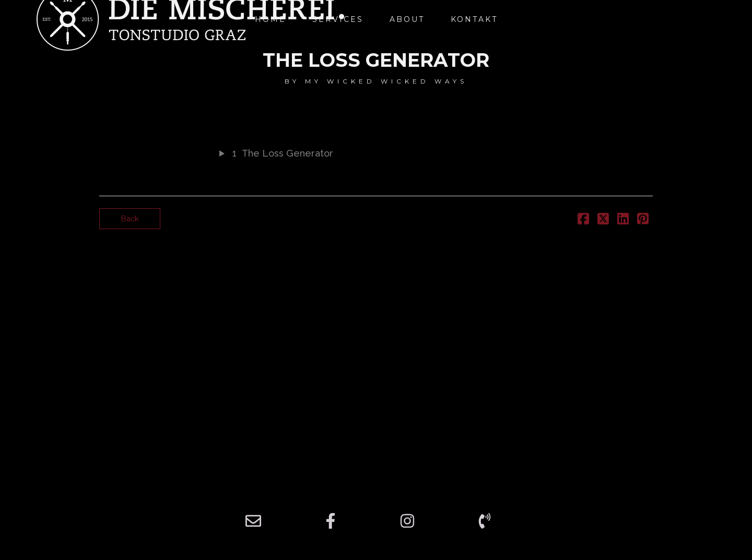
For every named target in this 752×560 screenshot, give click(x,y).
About (407, 19)
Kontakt (474, 19)
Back (130, 219)
